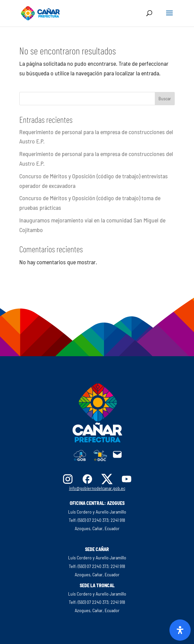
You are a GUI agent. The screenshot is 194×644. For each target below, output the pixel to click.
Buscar (165, 98)
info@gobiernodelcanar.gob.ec (97, 488)
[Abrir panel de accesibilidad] (180, 630)
